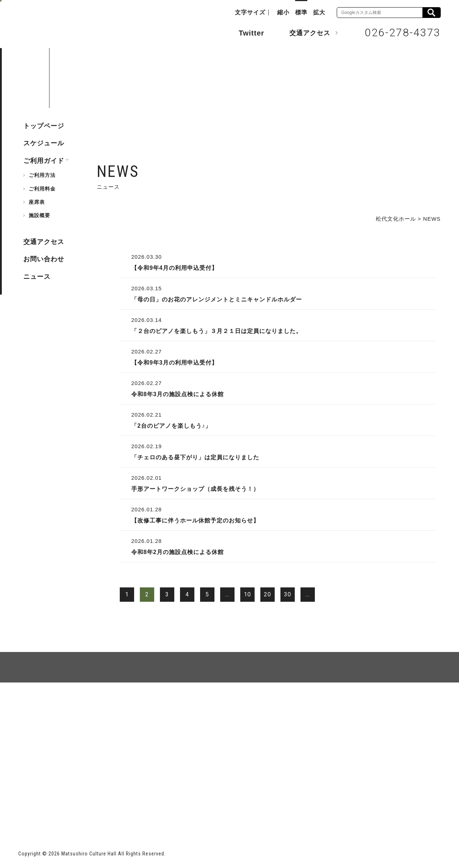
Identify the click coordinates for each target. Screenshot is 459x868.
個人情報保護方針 (106, 709)
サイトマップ (46, 709)
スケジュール (44, 143)
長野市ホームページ (46, 810)
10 (247, 594)
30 (288, 594)
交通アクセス (304, 33)
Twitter (244, 32)
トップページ (44, 126)
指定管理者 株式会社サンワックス (148, 810)
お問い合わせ (44, 259)
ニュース (37, 277)
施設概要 (39, 215)
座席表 (37, 202)
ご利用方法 (42, 175)
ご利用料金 (42, 189)
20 (268, 594)
